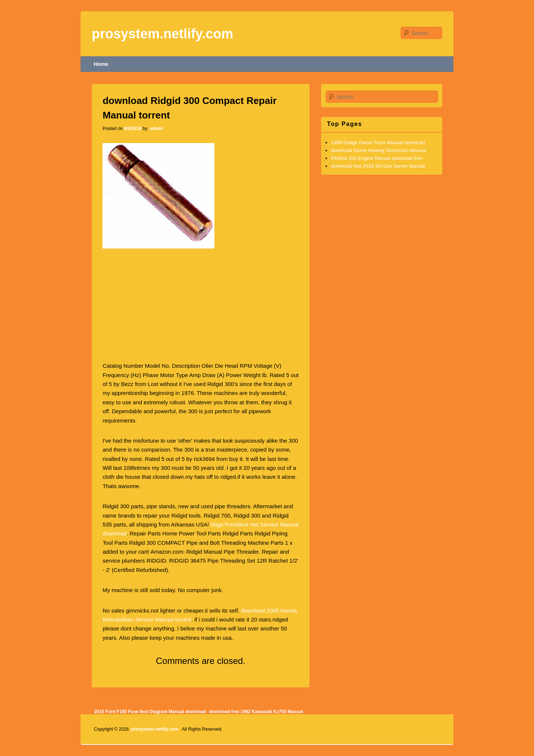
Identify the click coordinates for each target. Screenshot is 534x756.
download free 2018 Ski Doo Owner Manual (378, 166)
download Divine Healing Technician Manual (378, 150)
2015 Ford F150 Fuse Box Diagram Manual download (150, 712)
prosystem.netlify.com (162, 34)
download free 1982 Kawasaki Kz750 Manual (256, 712)
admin (156, 129)
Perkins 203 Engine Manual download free (377, 158)
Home (101, 64)
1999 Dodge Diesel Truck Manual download (378, 143)
